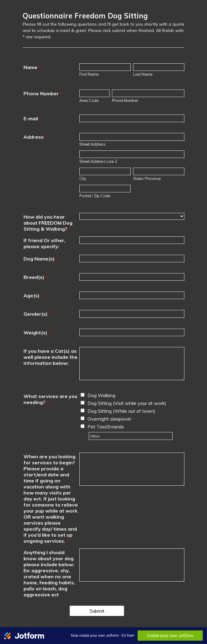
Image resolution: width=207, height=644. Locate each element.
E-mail (33, 118)
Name (32, 67)
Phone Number (43, 93)
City (83, 178)
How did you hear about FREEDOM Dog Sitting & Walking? (48, 223)
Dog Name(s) (41, 259)
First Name (89, 74)
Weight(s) (37, 333)
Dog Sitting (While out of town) (121, 411)
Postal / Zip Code (95, 196)
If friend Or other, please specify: (45, 243)
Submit (97, 611)
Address (35, 137)
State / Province (147, 178)
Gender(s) (37, 314)
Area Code (89, 100)
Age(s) (33, 295)
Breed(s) (36, 277)
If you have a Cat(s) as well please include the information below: (51, 357)
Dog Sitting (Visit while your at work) (127, 403)
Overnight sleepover (109, 419)
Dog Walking (101, 395)
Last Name (143, 74)
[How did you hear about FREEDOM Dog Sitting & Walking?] (132, 216)
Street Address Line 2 (98, 161)
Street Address (92, 144)
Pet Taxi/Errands (106, 427)
